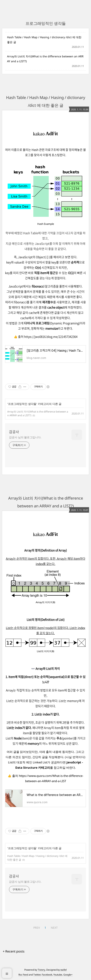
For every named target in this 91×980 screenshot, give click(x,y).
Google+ (68, 975)
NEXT (54, 928)
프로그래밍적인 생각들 (22, 404)
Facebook (47, 975)
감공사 (14, 432)
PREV (37, 928)
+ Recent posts (14, 951)
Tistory (41, 970)
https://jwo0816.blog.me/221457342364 (51, 337)
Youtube (58, 975)
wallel (64, 970)
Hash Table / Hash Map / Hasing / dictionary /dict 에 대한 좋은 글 (44, 40)
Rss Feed (23, 975)
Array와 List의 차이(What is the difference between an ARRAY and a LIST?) (45, 59)
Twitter (37, 975)
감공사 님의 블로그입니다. (25, 437)
